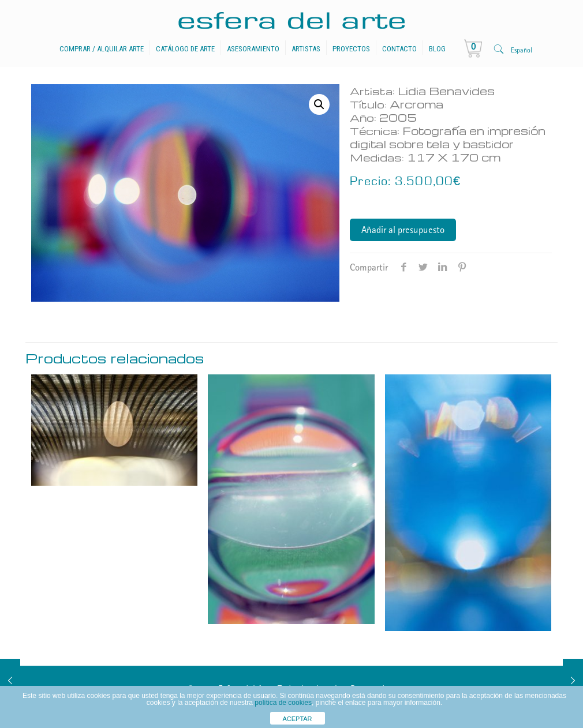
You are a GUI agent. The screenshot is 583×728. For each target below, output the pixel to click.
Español (522, 51)
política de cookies (283, 703)
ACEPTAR (297, 719)
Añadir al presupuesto (403, 231)
